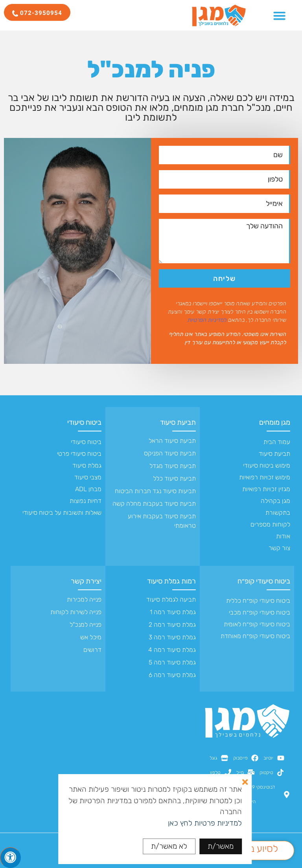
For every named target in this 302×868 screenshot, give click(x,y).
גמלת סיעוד (87, 465)
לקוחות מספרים (270, 524)
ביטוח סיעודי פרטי (79, 454)
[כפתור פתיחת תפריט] (279, 16)
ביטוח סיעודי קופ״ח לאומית (257, 624)
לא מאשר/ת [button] (169, 846)
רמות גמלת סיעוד (171, 581)
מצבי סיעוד (88, 477)
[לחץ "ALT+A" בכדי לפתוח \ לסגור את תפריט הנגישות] (11, 857)
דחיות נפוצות (86, 501)
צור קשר (279, 548)
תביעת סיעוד (274, 454)
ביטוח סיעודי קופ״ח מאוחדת (255, 636)
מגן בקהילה (275, 501)
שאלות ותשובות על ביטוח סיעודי (62, 513)
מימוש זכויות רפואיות (265, 477)
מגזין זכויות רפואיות (266, 489)
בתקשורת (278, 513)
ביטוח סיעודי (84, 422)
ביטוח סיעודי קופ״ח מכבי (260, 612)
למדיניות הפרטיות (207, 320)
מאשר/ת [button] (221, 846)
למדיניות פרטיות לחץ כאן (205, 823)
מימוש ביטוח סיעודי (267, 465)
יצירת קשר (86, 581)
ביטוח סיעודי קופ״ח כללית (258, 601)
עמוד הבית (277, 442)
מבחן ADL (88, 489)
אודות (283, 536)
